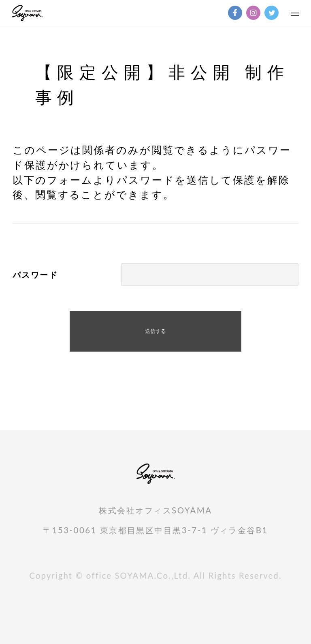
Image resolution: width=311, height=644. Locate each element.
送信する (155, 331)
